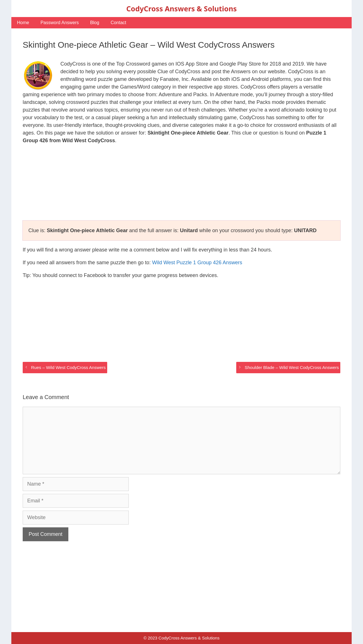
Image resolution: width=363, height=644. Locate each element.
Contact (118, 23)
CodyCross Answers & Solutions (181, 9)
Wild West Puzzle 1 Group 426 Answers (197, 263)
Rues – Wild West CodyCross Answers (68, 367)
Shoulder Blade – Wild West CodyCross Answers (292, 367)
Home (23, 23)
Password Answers (60, 23)
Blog (95, 23)
